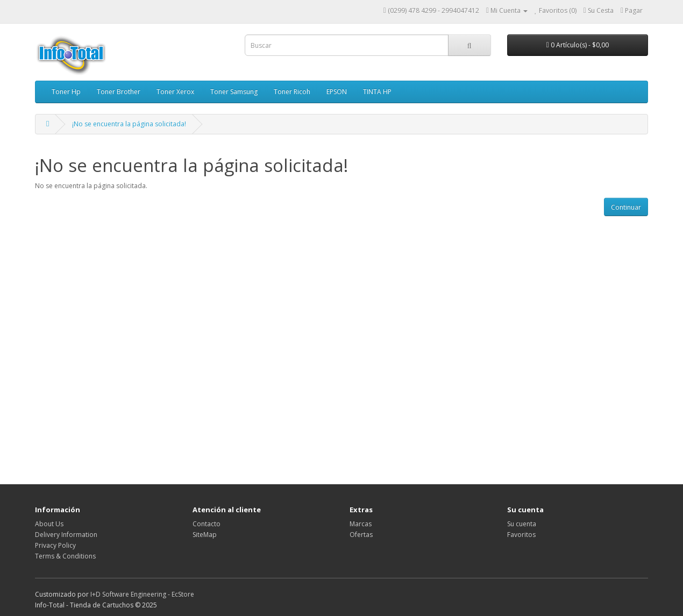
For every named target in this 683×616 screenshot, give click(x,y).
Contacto (207, 524)
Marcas (361, 524)
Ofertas (361, 535)
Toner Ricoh (292, 92)
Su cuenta (522, 524)
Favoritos (521, 535)
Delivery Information (66, 535)
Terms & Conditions (65, 556)
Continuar (626, 207)
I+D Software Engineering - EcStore (142, 594)
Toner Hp (66, 92)
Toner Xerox (175, 92)
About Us (49, 524)
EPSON (337, 92)
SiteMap (205, 535)
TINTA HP (377, 92)
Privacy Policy (55, 545)
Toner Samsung (234, 92)
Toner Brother (119, 92)
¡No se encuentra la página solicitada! (129, 124)
